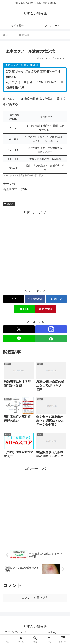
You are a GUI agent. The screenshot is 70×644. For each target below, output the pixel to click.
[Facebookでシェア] (35, 299)
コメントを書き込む (35, 598)
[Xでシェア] (14, 299)
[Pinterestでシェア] (46, 309)
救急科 (9, 204)
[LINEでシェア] (24, 309)
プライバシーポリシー (18, 632)
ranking (52, 632)
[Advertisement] (35, 250)
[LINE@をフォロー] (19, 338)
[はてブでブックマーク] (56, 299)
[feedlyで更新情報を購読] (51, 338)
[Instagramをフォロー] (51, 329)
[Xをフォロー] (19, 329)
